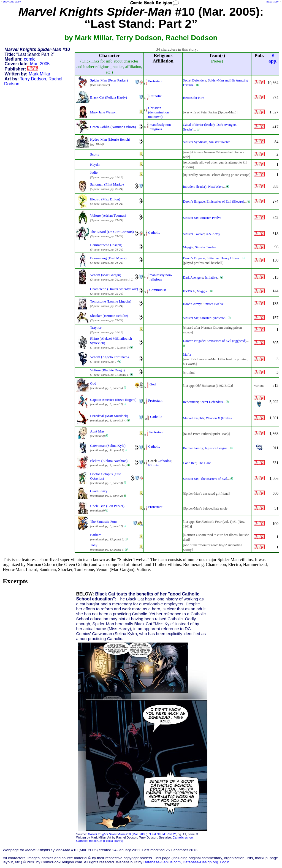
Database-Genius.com (162, 862)
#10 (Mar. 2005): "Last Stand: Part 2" (132, 834)
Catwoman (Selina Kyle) (108, 446)
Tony (94, 545)
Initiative (211, 277)
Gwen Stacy (99, 491)
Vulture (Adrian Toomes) (108, 215)
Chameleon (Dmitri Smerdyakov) (114, 289)
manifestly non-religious (161, 127)
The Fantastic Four (104, 522)
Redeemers (190, 402)
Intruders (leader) (195, 187)
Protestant (155, 81)
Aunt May (97, 431)
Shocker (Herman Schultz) (109, 316)
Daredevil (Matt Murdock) (109, 416)
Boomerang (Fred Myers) (108, 258)
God (93, 383)
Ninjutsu (154, 465)
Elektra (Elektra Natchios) (109, 461)
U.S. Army (213, 234)
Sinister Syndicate (195, 142)
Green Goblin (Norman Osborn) (113, 127)
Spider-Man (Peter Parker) (109, 80)
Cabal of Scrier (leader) (199, 125)
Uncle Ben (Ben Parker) (107, 506)
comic (30, 59)
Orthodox (165, 461)
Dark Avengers (193, 277)
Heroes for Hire (193, 98)
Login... (227, 862)
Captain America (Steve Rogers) (113, 400)
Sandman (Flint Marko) (107, 184)
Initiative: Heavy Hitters (223, 258)
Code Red (190, 463)
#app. (273, 58)
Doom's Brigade (194, 202)
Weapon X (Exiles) (219, 418)
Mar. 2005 (40, 64)
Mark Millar (39, 74)
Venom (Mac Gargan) (106, 275)
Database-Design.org (200, 862)
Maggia (188, 247)
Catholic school (183, 837)
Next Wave (216, 187)
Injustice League (216, 448)
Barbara (96, 535)
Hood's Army (192, 304)
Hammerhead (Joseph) (106, 245)
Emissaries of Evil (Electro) (225, 202)
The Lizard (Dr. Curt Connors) (112, 232)
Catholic (156, 96)
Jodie (94, 172)
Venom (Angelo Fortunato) (109, 357)
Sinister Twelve (219, 142)
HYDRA (189, 291)
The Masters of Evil (214, 479)
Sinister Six (191, 218)
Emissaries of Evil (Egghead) (226, 341)
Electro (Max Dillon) (105, 199)
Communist (158, 290)
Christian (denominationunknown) (159, 112)
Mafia (187, 355)
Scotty (95, 154)
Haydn (95, 164)
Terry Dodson (33, 79)
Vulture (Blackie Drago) (107, 370)
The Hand (205, 463)
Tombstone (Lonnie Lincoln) (111, 301)
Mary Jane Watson (103, 112)
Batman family (193, 448)
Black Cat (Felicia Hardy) (109, 97)
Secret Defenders (194, 80)
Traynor (96, 327)
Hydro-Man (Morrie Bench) (110, 139)
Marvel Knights (193, 418)
